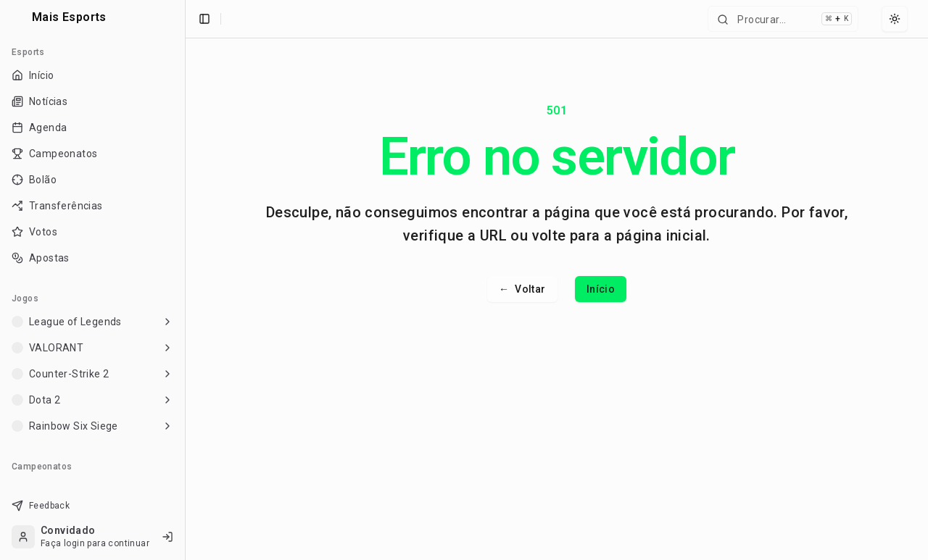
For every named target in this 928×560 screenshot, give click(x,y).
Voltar (522, 289)
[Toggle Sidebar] (179, 280)
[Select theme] (895, 19)
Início (601, 289)
